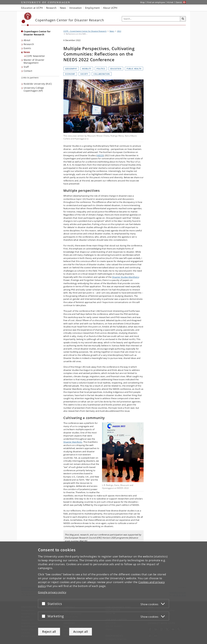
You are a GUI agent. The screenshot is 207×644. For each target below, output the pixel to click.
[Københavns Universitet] (27, 19)
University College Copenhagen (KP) (34, 89)
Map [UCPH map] (142, 2)
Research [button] (51, 8)
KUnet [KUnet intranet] (170, 2)
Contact (28, 71)
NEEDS (100, 155)
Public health (134, 69)
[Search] (183, 19)
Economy (70, 74)
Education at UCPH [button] (32, 8)
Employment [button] (92, 8)
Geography (71, 69)
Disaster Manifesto (73, 442)
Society (84, 74)
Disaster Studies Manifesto (125, 277)
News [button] (63, 8)
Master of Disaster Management (34, 61)
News (27, 52)
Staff (26, 67)
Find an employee (156, 2)
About (27, 40)
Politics (101, 69)
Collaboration (102, 74)
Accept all (81, 632)
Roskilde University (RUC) (38, 84)
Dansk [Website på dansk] (179, 2)
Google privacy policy (52, 592)
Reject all (49, 632)
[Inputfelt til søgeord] (151, 19)
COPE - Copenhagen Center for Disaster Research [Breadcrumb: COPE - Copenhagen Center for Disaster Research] (85, 31)
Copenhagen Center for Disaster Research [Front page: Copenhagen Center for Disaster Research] (37, 33)
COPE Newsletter (36, 56)
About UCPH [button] (110, 8)
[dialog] (103, 593)
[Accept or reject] (44, 604)
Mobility (87, 69)
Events (27, 48)
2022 (119, 31)
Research (29, 44)
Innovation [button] (76, 8)
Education (116, 69)
